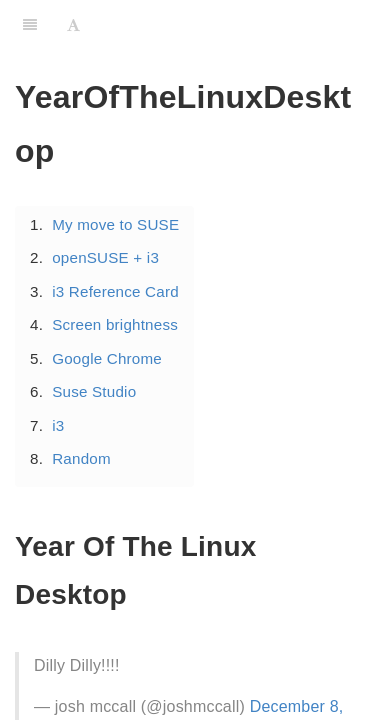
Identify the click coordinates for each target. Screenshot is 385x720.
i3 (58, 425)
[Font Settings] (73, 25)
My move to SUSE (115, 224)
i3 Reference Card (115, 291)
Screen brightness (115, 324)
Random (81, 458)
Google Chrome (107, 358)
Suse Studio (94, 391)
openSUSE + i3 (105, 257)
